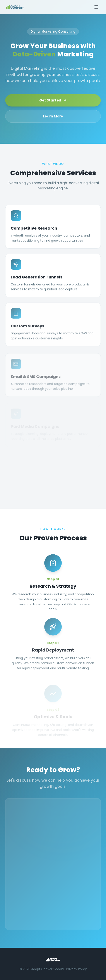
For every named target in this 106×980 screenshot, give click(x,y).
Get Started (53, 100)
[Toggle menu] (96, 7)
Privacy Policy (77, 969)
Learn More (53, 116)
